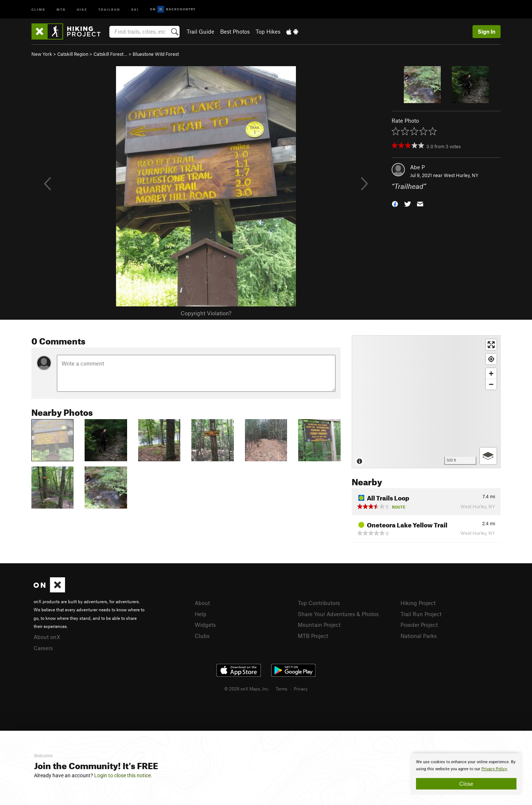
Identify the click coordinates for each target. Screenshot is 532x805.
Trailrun (109, 9)
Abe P (417, 167)
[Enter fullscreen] (491, 345)
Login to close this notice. (123, 775)
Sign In (487, 31)
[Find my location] (491, 359)
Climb (38, 9)
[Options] (488, 456)
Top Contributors (319, 603)
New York (42, 54)
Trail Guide (200, 31)
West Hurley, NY (461, 175)
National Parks (419, 636)
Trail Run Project (421, 614)
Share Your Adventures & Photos (338, 614)
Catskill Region (73, 54)
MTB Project (313, 636)
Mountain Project (319, 625)
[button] (395, 203)
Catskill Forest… (110, 54)
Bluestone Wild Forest (156, 54)
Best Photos (235, 31)
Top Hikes (268, 31)
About (202, 603)
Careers (43, 648)
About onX (47, 637)
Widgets (205, 625)
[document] (466, 774)
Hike (82, 9)
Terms (282, 689)
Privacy (301, 689)
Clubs (202, 636)
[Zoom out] (491, 384)
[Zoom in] (491, 373)
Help (201, 614)
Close (466, 784)
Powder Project (419, 625)
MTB (61, 9)
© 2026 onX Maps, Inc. (247, 689)
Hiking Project (418, 603)
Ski (135, 9)
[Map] (426, 402)
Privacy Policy (494, 769)
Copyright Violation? (206, 313)
